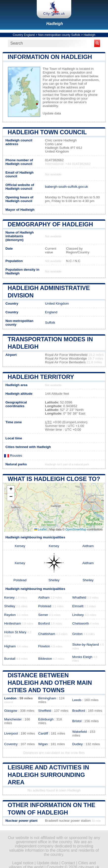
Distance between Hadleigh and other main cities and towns (50, 683)
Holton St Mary (15, 632)
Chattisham (47, 634)
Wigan (43, 744)
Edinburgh (46, 719)
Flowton (44, 646)
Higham (10, 646)
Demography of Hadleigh (50, 224)
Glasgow (11, 711)
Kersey (20, 546)
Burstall (10, 659)
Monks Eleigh (82, 657)
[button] (11, 489)
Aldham (88, 546)
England (51, 312)
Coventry (11, 744)
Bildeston (45, 659)
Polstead (20, 580)
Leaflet (41, 529)
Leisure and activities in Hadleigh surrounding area (48, 775)
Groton (77, 634)
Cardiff (43, 733)
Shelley (54, 580)
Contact (68, 863)
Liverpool (11, 733)
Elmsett (78, 606)
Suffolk (50, 323)
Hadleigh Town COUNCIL (47, 132)
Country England (24, 35)
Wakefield (80, 732)
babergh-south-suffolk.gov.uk (67, 187)
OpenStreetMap (76, 529)
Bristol (77, 721)
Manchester (13, 719)
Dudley (77, 744)
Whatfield (79, 597)
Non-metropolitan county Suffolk (59, 35)
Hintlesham (13, 623)
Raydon (10, 615)
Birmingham (47, 698)
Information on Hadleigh (50, 57)
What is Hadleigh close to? (54, 479)
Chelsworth (81, 623)
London (10, 698)
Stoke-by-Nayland (86, 644)
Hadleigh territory (41, 377)
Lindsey (78, 615)
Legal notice (23, 863)
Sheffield (45, 711)
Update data (52, 113)
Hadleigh (55, 24)
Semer (43, 615)
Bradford (79, 711)
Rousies (13, 456)
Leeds (77, 700)
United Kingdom (57, 303)
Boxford (44, 623)
